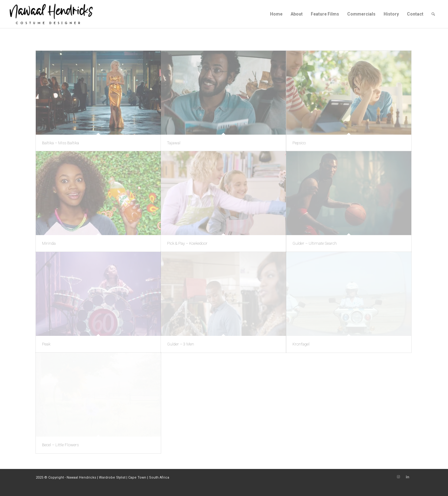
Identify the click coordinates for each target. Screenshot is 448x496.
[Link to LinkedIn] (408, 477)
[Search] (433, 14)
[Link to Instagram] (398, 477)
